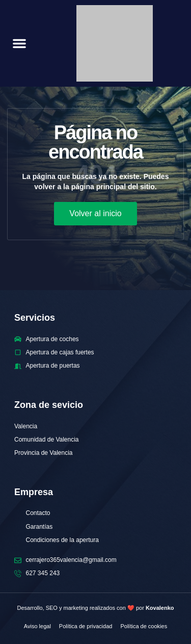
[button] (19, 43)
